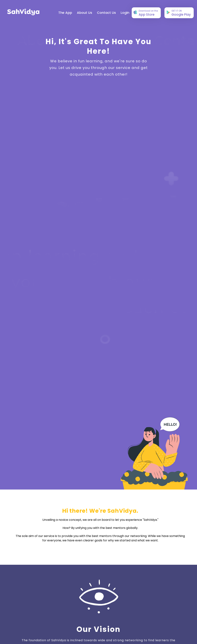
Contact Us (106, 13)
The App (65, 13)
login (125, 13)
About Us (85, 13)
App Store (146, 13)
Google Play (179, 13)
